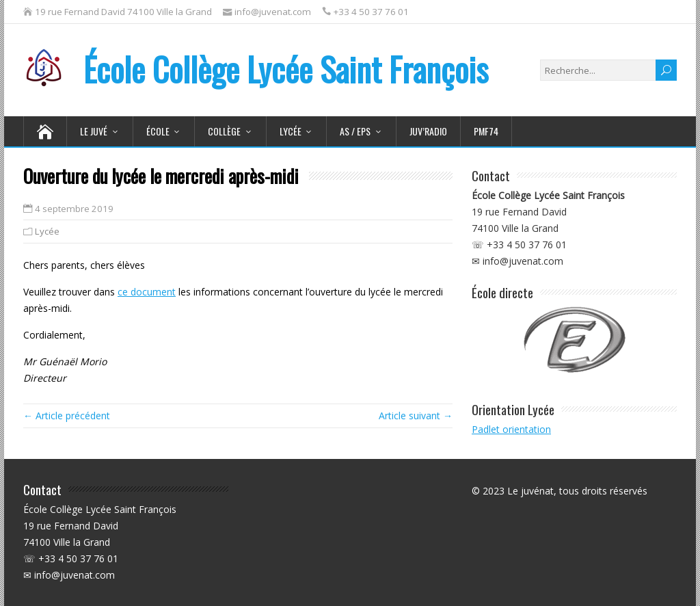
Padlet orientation (511, 429)
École (158, 131)
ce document (147, 292)
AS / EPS (355, 131)
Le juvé (94, 131)
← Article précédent (67, 416)
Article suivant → (416, 416)
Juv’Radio (428, 131)
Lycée (291, 131)
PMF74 (486, 131)
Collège (224, 131)
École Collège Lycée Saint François (256, 69)
